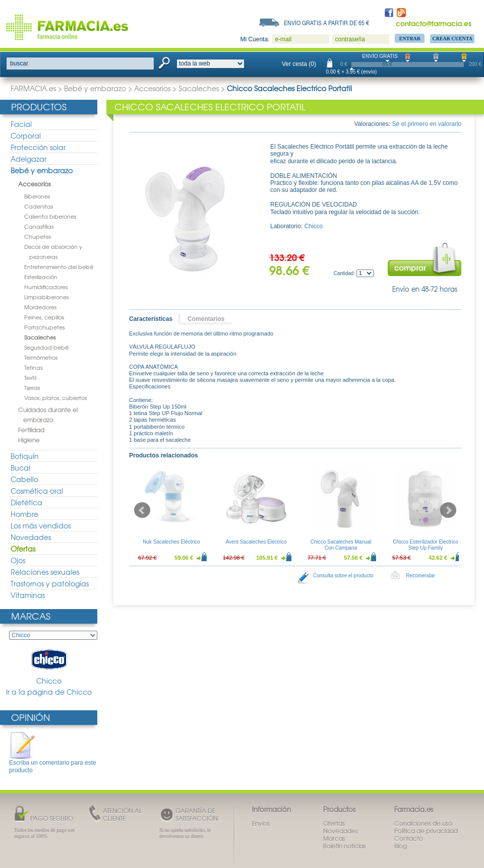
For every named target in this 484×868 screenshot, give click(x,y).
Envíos (261, 823)
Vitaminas (28, 595)
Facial (21, 124)
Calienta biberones (50, 216)
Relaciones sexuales (45, 572)
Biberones (37, 196)
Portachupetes (44, 327)
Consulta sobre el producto (343, 576)
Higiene (29, 440)
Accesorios (152, 88)
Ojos (18, 560)
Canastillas (39, 226)
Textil (30, 377)
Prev (142, 510)
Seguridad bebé (46, 347)
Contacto (409, 838)
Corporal (26, 136)
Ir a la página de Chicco (49, 692)
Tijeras (32, 387)
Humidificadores (46, 287)
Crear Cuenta (452, 39)
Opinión (31, 717)
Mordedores (40, 307)
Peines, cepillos (44, 317)
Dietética (26, 502)
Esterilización (41, 277)
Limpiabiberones (46, 297)
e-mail (283, 39)
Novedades (31, 537)
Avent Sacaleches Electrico (256, 542)
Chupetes (38, 236)
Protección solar (38, 147)
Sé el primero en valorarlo (427, 124)
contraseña (350, 39)
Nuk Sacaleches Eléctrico (171, 542)
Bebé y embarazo (95, 88)
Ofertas (23, 549)
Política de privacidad (426, 831)
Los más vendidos (41, 525)
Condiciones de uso (423, 823)
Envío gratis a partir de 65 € (327, 23)
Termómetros (41, 357)
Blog (401, 846)
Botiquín (25, 456)
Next (448, 510)
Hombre (24, 514)
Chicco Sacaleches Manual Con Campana (341, 545)
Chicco (49, 666)
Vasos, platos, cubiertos (55, 397)
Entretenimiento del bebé (59, 266)
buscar (19, 63)
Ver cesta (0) (299, 64)
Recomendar (421, 576)
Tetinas (33, 367)
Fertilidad (31, 430)
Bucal (20, 468)
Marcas (31, 616)
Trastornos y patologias (50, 583)
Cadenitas (39, 206)
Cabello (24, 479)
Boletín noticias (345, 846)
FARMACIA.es (33, 88)
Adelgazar (28, 159)
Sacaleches (199, 88)
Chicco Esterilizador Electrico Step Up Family (426, 545)
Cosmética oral (37, 491)
